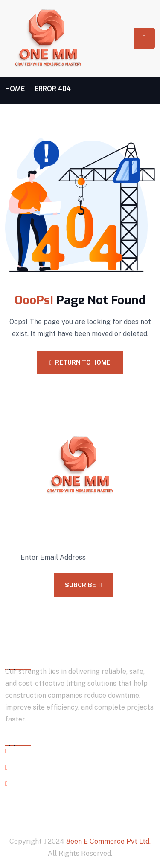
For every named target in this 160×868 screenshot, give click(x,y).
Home (15, 89)
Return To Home (80, 362)
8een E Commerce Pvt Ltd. (108, 841)
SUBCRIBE (83, 585)
